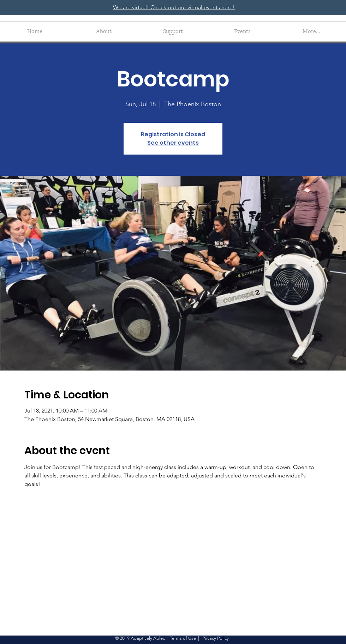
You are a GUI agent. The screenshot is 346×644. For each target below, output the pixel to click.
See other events (173, 143)
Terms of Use (183, 638)
